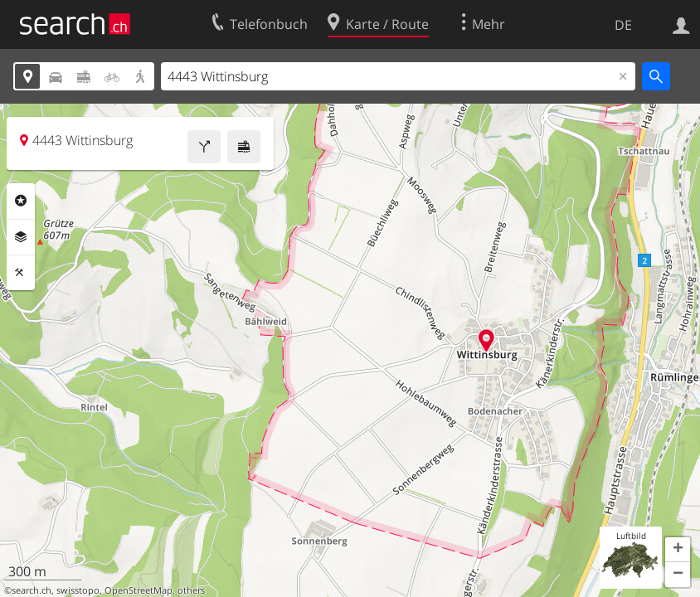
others (191, 590)
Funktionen (21, 273)
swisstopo (78, 590)
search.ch (32, 590)
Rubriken (21, 201)
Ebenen (21, 237)
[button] (678, 550)
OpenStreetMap (139, 590)
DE (623, 25)
